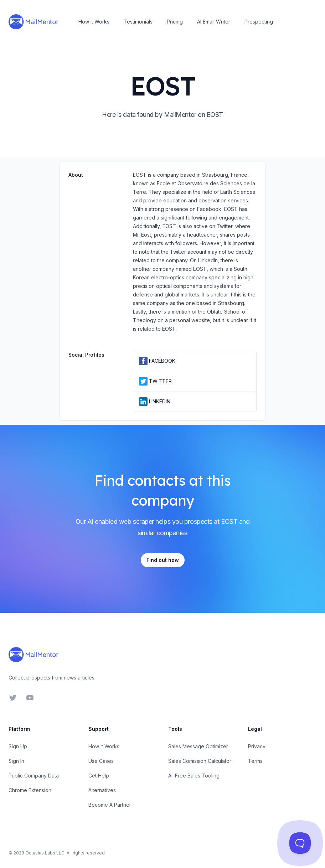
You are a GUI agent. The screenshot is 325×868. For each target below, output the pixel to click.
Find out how (163, 560)
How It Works (94, 22)
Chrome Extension (30, 790)
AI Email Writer (214, 22)
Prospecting (259, 22)
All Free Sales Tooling (194, 776)
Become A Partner (110, 805)
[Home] (33, 22)
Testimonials (138, 22)
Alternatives (102, 790)
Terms (255, 761)
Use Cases (101, 761)
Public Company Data (34, 776)
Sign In (16, 761)
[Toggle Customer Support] (300, 843)
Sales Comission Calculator (200, 761)
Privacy (257, 746)
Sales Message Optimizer (198, 746)
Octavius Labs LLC (45, 853)
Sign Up (18, 746)
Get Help (99, 776)
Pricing (175, 22)
